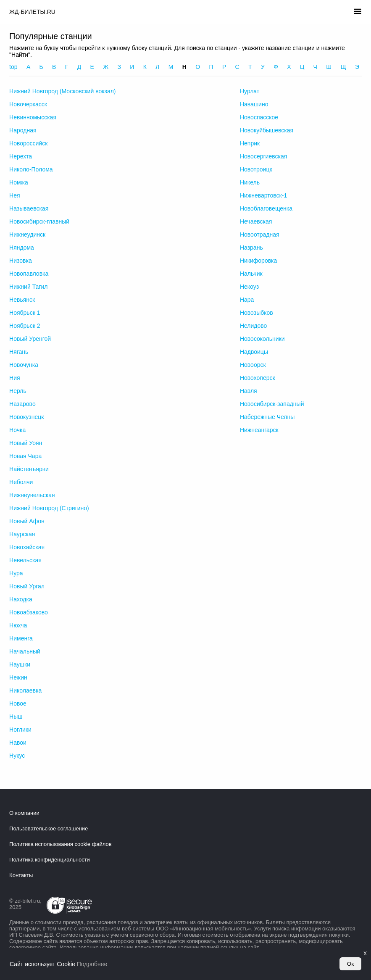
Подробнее (92, 964)
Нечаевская (256, 221)
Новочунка (24, 365)
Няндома (22, 248)
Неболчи (21, 482)
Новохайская (27, 547)
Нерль (18, 391)
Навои (18, 743)
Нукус (17, 756)
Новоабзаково (29, 612)
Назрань (251, 248)
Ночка (17, 430)
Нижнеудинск (27, 234)
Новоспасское (259, 117)
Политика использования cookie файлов (61, 844)
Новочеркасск (28, 104)
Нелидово (253, 326)
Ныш (16, 717)
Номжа (19, 182)
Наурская (22, 534)
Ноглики (20, 730)
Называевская (29, 208)
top (13, 67)
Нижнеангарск (259, 430)
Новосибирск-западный (272, 404)
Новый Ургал (27, 586)
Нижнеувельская (32, 495)
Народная (23, 130)
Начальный (25, 651)
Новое (18, 703)
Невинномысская (33, 117)
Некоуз (249, 287)
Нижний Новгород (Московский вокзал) (62, 91)
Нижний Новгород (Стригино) (49, 508)
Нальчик (251, 274)
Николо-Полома (31, 169)
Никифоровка (258, 261)
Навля (249, 391)
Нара (247, 300)
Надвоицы (254, 352)
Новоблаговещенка (266, 208)
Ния (15, 378)
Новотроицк (256, 169)
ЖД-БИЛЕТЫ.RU (32, 12)
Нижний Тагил (28, 287)
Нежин (18, 677)
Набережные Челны (267, 417)
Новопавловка (29, 274)
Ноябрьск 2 (25, 326)
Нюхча (18, 625)
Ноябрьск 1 (25, 313)
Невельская (25, 560)
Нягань (19, 352)
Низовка (21, 261)
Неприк (250, 143)
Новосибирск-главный (39, 221)
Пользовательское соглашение (49, 829)
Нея (14, 195)
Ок (350, 964)
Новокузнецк (26, 417)
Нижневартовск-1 (263, 195)
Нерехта (21, 156)
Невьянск (22, 300)
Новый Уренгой (30, 339)
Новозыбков (257, 313)
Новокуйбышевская (267, 130)
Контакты (21, 875)
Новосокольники (262, 339)
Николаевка (25, 690)
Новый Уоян (26, 443)
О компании (24, 813)
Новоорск (253, 365)
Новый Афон (27, 521)
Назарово (22, 404)
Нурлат (250, 91)
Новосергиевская (263, 156)
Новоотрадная (260, 234)
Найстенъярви (29, 469)
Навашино (254, 104)
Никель (250, 182)
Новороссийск (28, 143)
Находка (21, 599)
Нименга (21, 638)
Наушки (20, 664)
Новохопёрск (258, 378)
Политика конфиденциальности (50, 860)
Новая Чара (25, 456)
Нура (16, 573)
